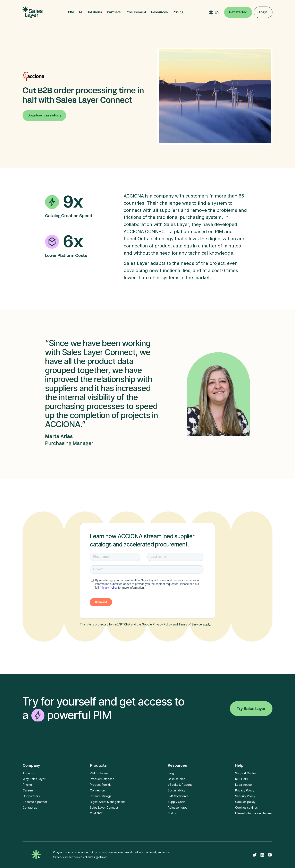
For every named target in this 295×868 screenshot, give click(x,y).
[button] (71, 12)
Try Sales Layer (251, 709)
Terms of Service (190, 624)
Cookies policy (245, 802)
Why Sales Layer (34, 779)
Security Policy (245, 796)
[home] (33, 12)
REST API (241, 779)
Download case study (44, 115)
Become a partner (35, 802)
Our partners (31, 796)
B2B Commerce (178, 796)
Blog (171, 773)
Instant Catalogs (101, 796)
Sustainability (176, 790)
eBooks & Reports (180, 785)
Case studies (176, 779)
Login (263, 12)
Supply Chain (177, 802)
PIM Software (99, 773)
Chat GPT (96, 813)
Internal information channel (254, 813)
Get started (238, 12)
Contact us (30, 808)
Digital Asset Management (107, 802)
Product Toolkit (100, 785)
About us (29, 773)
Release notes (178, 808)
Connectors (98, 790)
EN (217, 12)
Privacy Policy (162, 624)
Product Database (102, 779)
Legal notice (243, 785)
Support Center (246, 773)
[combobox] (217, 12)
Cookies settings (246, 808)
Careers (28, 790)
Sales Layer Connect (104, 808)
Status (172, 813)
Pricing (178, 12)
